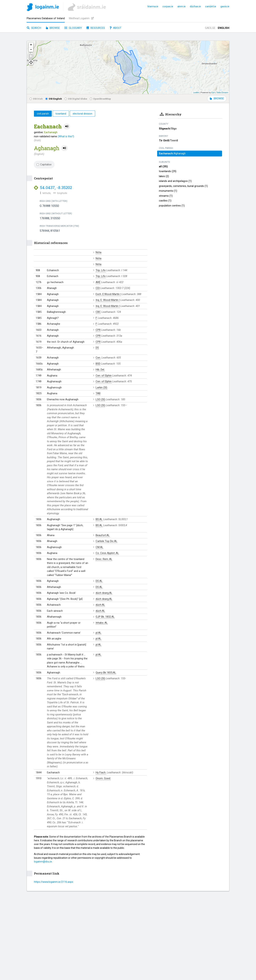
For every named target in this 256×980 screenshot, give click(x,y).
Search (34, 28)
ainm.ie (182, 6)
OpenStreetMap (100, 99)
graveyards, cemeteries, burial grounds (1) (183, 186)
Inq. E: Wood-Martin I (108, 300)
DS (97, 348)
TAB (98, 393)
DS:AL (99, 581)
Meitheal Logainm (81, 18)
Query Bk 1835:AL (106, 673)
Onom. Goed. (103, 778)
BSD (98, 364)
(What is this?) (66, 136)
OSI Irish (36, 99)
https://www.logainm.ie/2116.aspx (54, 882)
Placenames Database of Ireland (46, 18)
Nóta (98, 252)
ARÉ (98, 282)
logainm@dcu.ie (43, 862)
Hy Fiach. (101, 772)
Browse (53, 28)
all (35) (163, 166)
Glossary (73, 28)
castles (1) (165, 201)
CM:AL (99, 547)
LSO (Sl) (100, 399)
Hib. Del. (100, 370)
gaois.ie (225, 6)
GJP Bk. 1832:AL (105, 617)
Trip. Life (101, 270)
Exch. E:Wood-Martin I (108, 294)
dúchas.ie (195, 6)
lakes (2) (164, 176)
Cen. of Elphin (104, 376)
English (224, 28)
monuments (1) (168, 191)
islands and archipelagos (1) (175, 181)
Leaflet (196, 92)
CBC (98, 312)
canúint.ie (211, 6)
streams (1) (166, 196)
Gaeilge (210, 28)
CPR (98, 330)
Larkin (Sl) (101, 387)
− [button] (31, 50)
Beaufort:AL (103, 535)
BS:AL (99, 519)
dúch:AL (100, 605)
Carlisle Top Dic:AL (106, 541)
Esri (213, 92)
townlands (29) (168, 171)
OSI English (54, 99)
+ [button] (31, 45)
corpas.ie (168, 6)
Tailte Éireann (222, 92)
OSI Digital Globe (76, 99)
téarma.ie (153, 6)
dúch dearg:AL (104, 593)
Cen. (98, 358)
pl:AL (98, 633)
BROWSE (217, 99)
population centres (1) (172, 206)
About (115, 28)
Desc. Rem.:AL (104, 559)
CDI (98, 288)
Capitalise (44, 164)
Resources (96, 28)
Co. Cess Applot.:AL (107, 553)
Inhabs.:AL (102, 623)
